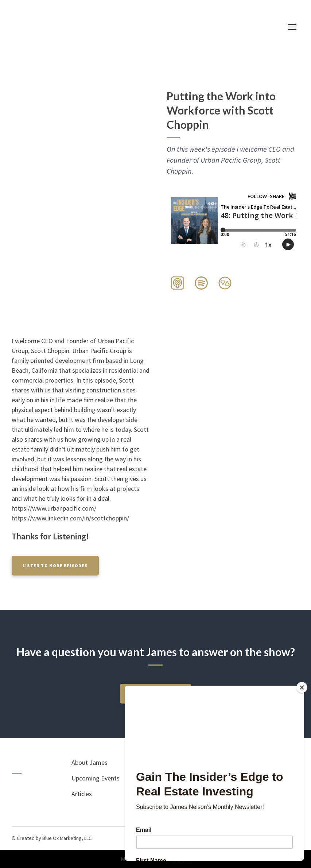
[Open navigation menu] (292, 27)
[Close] (302, 687)
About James (90, 762)
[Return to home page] (148, 27)
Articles (82, 794)
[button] (178, 283)
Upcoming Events (96, 778)
